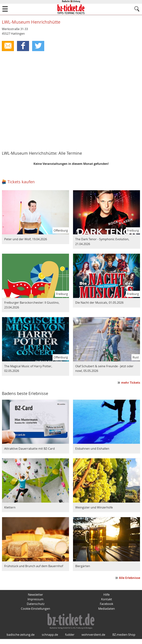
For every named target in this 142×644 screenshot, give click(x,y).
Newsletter (35, 595)
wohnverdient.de (93, 640)
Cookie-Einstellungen (35, 609)
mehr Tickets (131, 383)
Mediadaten (106, 609)
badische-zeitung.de (21, 640)
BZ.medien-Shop (124, 640)
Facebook (106, 604)
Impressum (35, 599)
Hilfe (106, 595)
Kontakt (107, 599)
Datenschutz (36, 604)
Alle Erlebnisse (130, 578)
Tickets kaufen (21, 182)
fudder (70, 640)
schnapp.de (50, 640)
